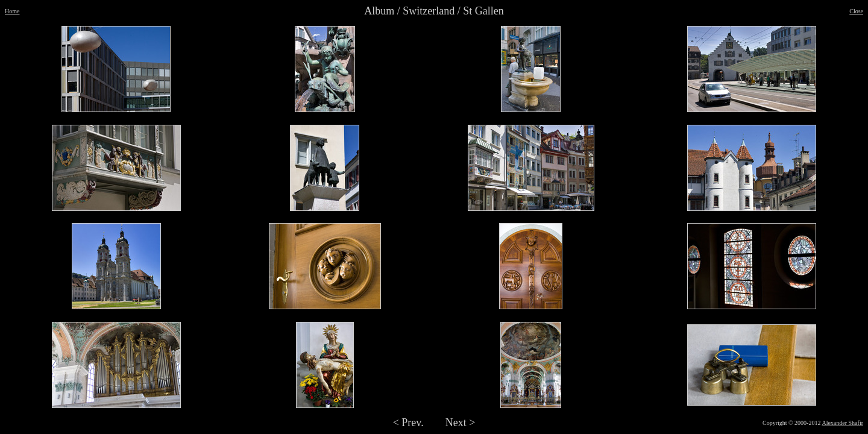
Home (12, 11)
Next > (461, 423)
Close (856, 11)
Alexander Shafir (842, 423)
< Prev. (408, 423)
